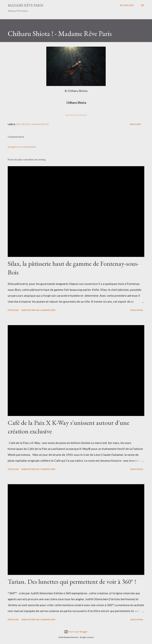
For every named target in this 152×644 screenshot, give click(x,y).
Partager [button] (135, 124)
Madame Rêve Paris (25, 5)
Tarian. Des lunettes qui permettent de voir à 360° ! (72, 581)
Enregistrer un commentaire (22, 147)
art (18, 124)
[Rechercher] (127, 5)
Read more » (137, 310)
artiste (26, 124)
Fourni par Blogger (76, 632)
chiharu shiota (40, 124)
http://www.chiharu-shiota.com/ (76, 115)
